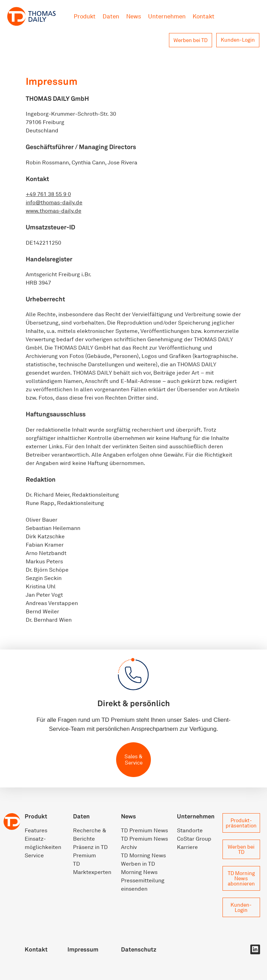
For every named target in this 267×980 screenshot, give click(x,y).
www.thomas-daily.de (54, 211)
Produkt (85, 16)
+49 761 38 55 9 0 (48, 194)
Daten (111, 16)
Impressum (83, 949)
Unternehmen (167, 16)
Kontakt (204, 16)
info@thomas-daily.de (54, 202)
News (134, 16)
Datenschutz (139, 949)
